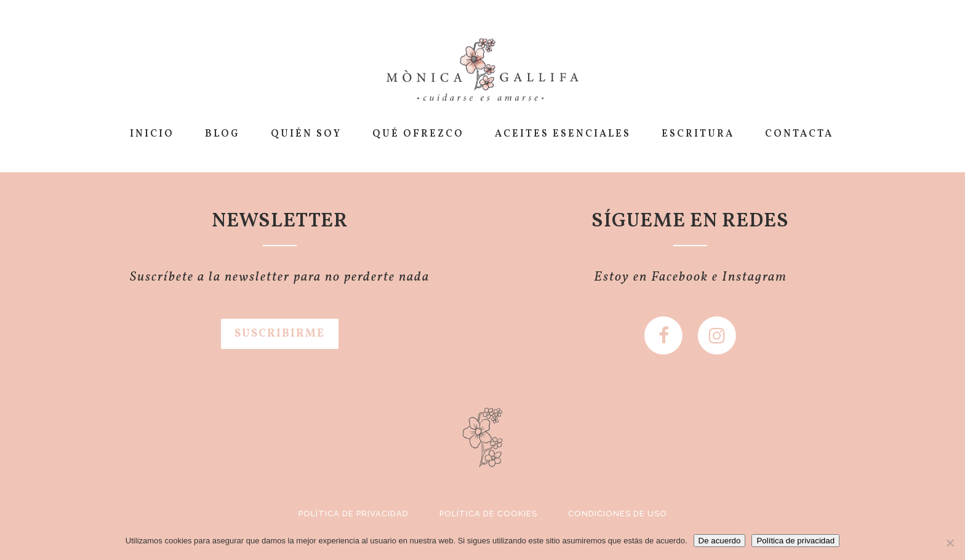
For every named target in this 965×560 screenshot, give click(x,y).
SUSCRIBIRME (280, 334)
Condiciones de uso (618, 514)
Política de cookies (488, 514)
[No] (950, 543)
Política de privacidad (354, 514)
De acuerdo (720, 541)
